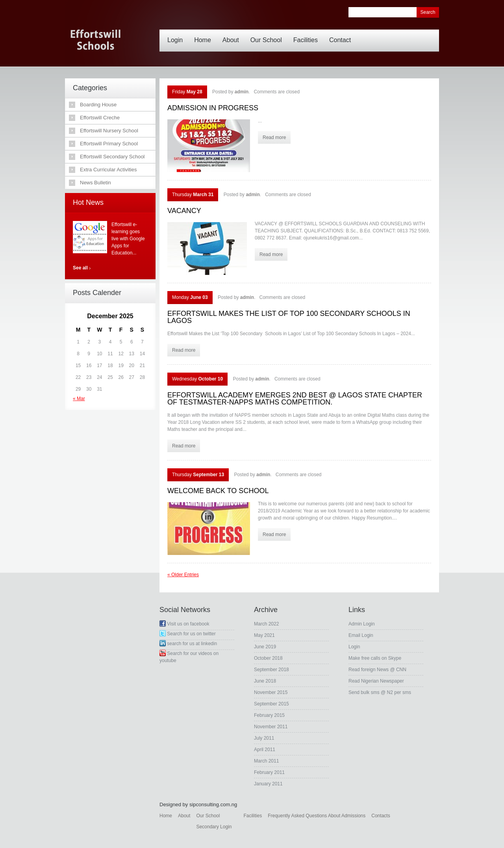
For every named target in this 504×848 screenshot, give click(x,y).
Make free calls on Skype (375, 658)
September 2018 (271, 670)
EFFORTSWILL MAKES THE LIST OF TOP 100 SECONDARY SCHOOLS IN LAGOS (289, 317)
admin (242, 92)
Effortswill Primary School (109, 144)
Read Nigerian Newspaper (376, 681)
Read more (274, 137)
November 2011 (271, 727)
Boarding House (98, 105)
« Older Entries (183, 575)
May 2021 (264, 635)
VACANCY (184, 211)
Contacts (381, 816)
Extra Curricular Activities (108, 170)
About (233, 34)
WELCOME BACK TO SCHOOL (218, 491)
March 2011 (266, 761)
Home (205, 34)
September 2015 (271, 704)
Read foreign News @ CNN (377, 670)
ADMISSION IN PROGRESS (213, 108)
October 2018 (268, 658)
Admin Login (362, 624)
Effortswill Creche (100, 118)
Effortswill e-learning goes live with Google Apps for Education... (128, 239)
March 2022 (266, 624)
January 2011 (268, 784)
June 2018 (265, 681)
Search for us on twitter (188, 634)
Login (177, 34)
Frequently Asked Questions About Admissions (317, 816)
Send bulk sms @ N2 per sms (380, 692)
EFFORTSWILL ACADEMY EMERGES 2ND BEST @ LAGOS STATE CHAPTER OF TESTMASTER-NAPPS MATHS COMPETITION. (295, 399)
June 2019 (265, 647)
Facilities (308, 34)
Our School (268, 34)
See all (80, 268)
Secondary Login (214, 827)
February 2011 (269, 772)
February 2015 (269, 715)
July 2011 (264, 738)
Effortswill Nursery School (109, 131)
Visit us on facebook (184, 624)
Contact (342, 34)
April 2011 (265, 750)
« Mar (79, 399)
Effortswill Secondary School (112, 157)
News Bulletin (95, 183)
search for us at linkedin (188, 644)
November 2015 (271, 692)
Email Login (361, 635)
